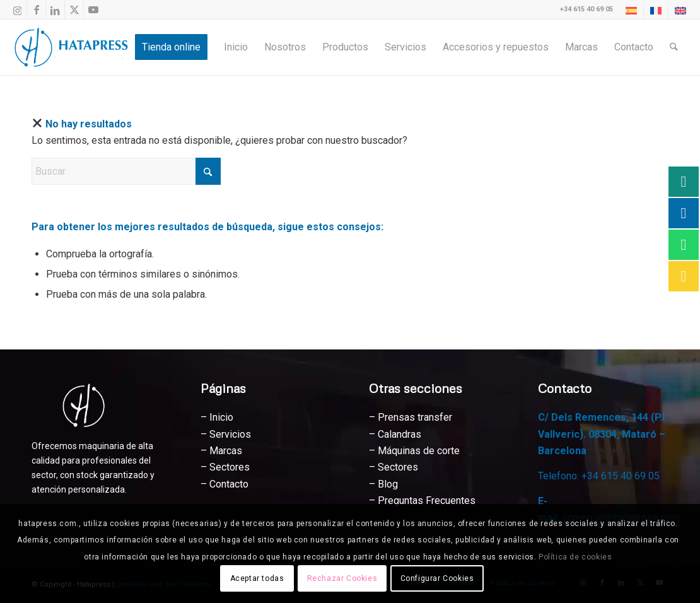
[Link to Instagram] (17, 9)
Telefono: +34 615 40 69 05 (599, 476)
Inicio (221, 417)
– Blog (383, 484)
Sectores (230, 467)
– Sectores (394, 467)
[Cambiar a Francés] (656, 11)
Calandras (400, 434)
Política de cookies (575, 557)
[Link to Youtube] (93, 9)
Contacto (229, 484)
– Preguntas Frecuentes (422, 501)
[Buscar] (674, 47)
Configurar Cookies (437, 578)
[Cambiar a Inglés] (680, 11)
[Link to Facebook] (36, 9)
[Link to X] (74, 9)
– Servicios (226, 434)
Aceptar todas (257, 578)
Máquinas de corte (419, 451)
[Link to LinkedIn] (55, 9)
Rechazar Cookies (342, 578)
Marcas (226, 451)
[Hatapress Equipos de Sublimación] (74, 47)
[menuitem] (632, 11)
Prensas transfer (415, 417)
